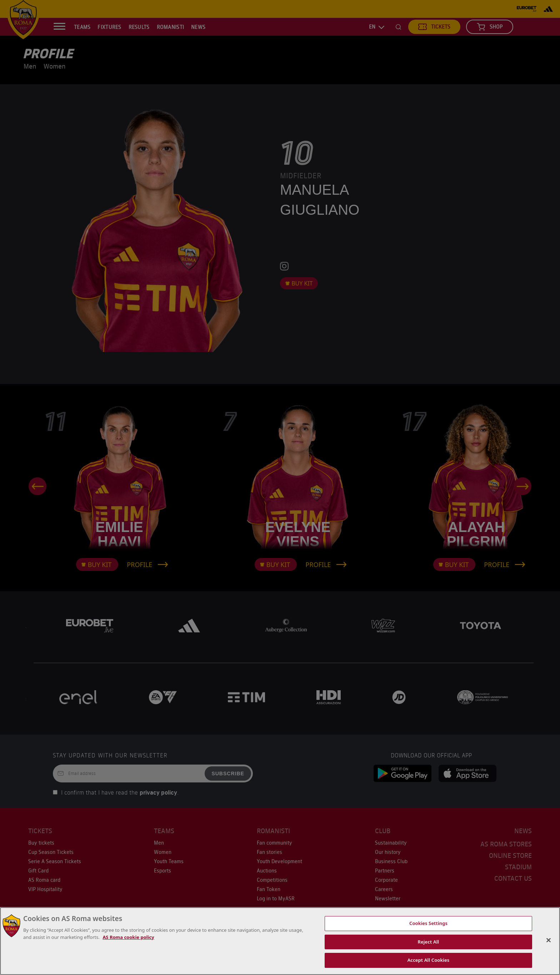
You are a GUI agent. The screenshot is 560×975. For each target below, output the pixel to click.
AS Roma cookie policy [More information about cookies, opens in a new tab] (128, 937)
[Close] (549, 940)
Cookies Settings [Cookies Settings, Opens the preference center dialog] (428, 923)
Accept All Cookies (429, 960)
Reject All (429, 942)
